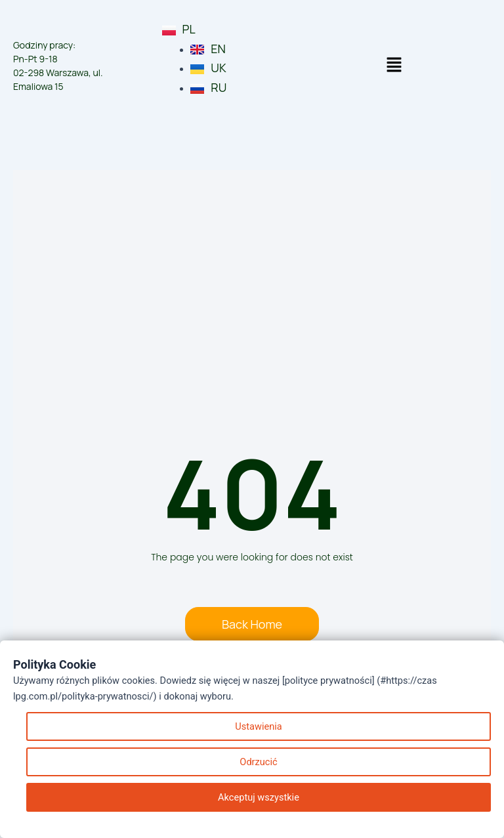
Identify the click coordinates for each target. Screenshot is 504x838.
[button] (394, 66)
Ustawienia (258, 726)
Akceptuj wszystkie (259, 797)
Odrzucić (258, 762)
